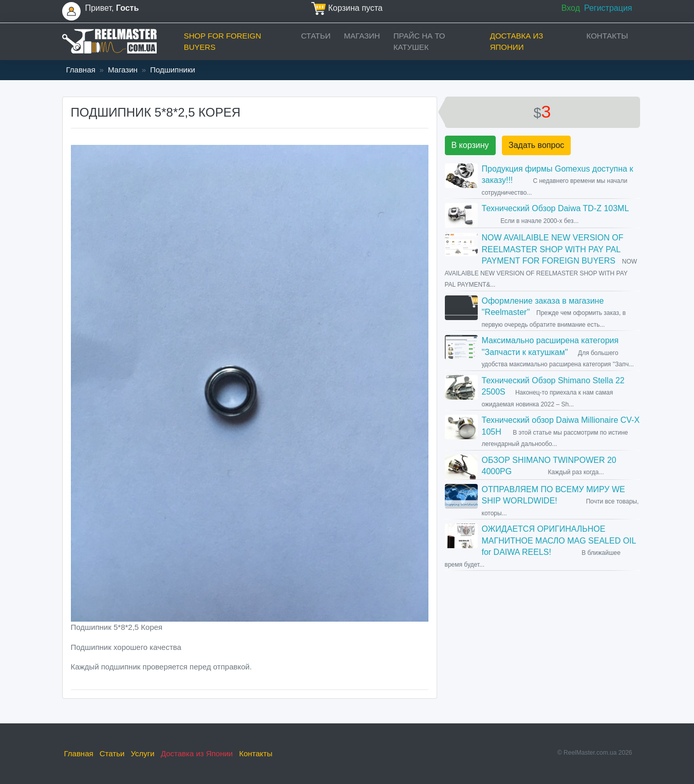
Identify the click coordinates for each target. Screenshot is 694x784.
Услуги (143, 753)
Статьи (316, 36)
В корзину (470, 145)
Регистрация (608, 8)
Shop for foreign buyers (223, 42)
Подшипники (173, 70)
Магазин (362, 36)
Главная (81, 70)
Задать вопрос (536, 145)
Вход (571, 8)
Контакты (607, 36)
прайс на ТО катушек (419, 42)
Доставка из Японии (517, 42)
